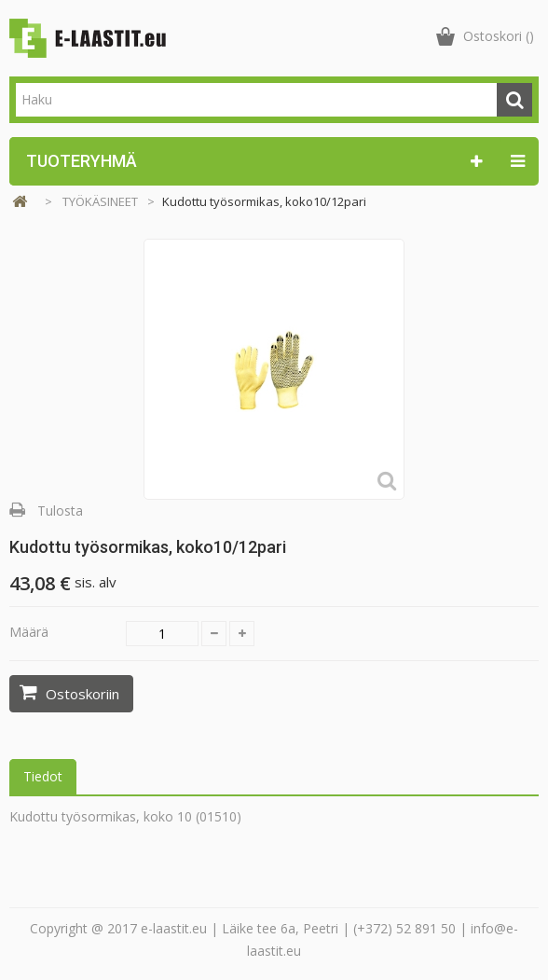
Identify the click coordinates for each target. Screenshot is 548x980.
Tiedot (43, 776)
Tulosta (60, 511)
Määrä (29, 632)
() (499, 36)
